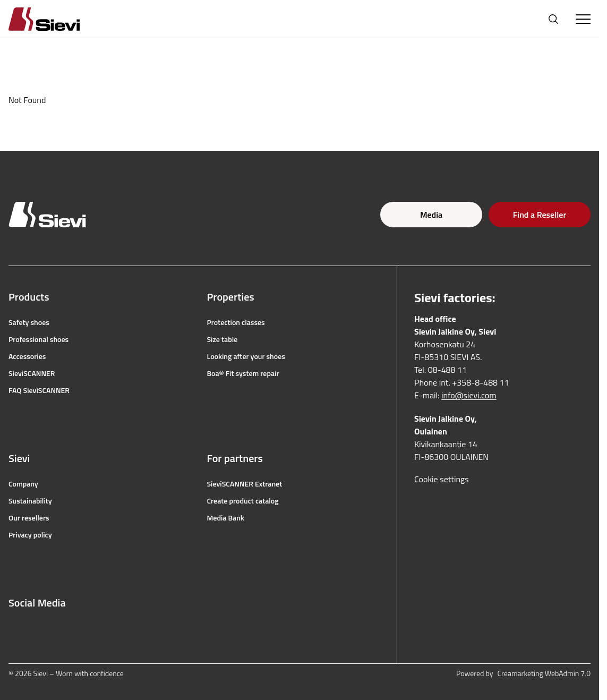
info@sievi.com (469, 395)
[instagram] (37, 628)
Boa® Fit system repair (243, 373)
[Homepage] (57, 19)
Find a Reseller (540, 215)
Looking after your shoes (246, 356)
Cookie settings (442, 479)
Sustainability (30, 501)
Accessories (27, 356)
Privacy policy (30, 535)
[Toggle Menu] (583, 19)
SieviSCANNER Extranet (245, 484)
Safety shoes (29, 322)
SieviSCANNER (32, 373)
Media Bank (226, 518)
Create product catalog (243, 501)
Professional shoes (39, 339)
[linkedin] (84, 628)
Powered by (523, 673)
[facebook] (14, 628)
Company (23, 484)
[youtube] (61, 628)
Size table (223, 339)
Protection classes (236, 322)
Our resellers (29, 518)
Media (431, 215)
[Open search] (553, 19)
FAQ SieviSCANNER (39, 390)
